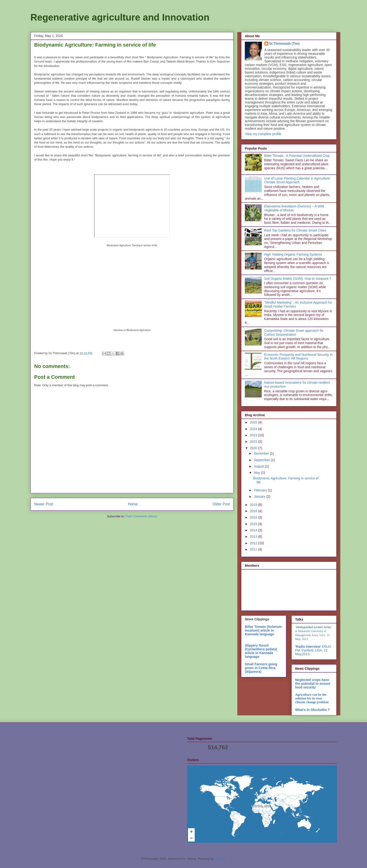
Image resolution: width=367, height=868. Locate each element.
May (257, 473)
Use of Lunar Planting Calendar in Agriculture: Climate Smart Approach (297, 180)
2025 (254, 422)
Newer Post (44, 504)
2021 (254, 441)
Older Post (221, 504)
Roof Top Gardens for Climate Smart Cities (295, 230)
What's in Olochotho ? (312, 710)
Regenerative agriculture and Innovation (120, 17)
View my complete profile (263, 134)
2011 (254, 549)
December (262, 453)
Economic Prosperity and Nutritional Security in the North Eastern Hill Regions (298, 357)
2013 (254, 537)
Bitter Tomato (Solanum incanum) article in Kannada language (263, 630)
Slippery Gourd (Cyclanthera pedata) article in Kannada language (261, 651)
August (259, 466)
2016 (254, 517)
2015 (254, 524)
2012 (254, 543)
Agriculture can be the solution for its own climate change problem (312, 698)
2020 (254, 448)
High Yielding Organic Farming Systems (293, 254)
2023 (254, 435)
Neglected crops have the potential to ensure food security (313, 684)
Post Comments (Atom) (141, 516)
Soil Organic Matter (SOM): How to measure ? (298, 279)
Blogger (220, 859)
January (260, 497)
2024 (254, 429)
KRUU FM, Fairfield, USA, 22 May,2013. (313, 650)
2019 (254, 505)
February (261, 490)
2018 (254, 511)
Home (133, 504)
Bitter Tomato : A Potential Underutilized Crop (297, 156)
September (262, 460)
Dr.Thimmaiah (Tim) (284, 44)
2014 (254, 530)
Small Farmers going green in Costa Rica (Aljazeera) (261, 668)
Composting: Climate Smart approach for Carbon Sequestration (294, 333)
